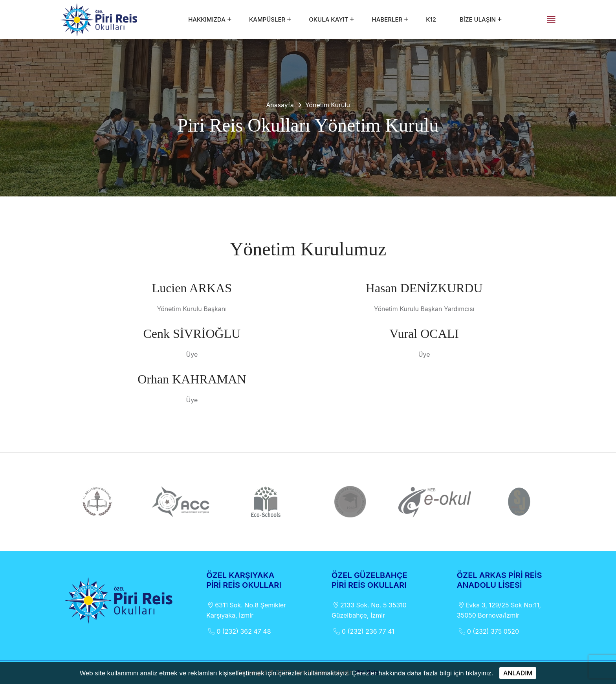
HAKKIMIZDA (207, 19)
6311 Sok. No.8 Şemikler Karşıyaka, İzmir (246, 610)
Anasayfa (280, 105)
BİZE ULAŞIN (478, 19)
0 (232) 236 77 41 (363, 631)
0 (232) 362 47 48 (238, 631)
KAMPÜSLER (267, 19)
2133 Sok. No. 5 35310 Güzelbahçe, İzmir (369, 610)
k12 (431, 19)
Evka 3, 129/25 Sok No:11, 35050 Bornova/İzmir (499, 610)
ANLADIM (518, 673)
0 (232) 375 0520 (488, 631)
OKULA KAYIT (328, 19)
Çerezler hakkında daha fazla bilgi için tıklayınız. (422, 673)
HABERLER (387, 19)
